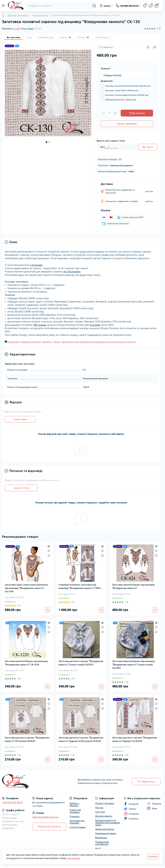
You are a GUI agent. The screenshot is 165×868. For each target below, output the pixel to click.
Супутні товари (78, 827)
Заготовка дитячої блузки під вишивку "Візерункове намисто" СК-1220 (26, 663)
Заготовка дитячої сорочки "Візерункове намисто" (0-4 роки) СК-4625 (27, 739)
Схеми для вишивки (75, 811)
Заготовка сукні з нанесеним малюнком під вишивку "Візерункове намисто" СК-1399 (26, 588)
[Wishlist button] (148, 47)
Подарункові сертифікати (102, 843)
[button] (46, 142)
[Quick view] (49, 546)
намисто (47, 342)
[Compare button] (155, 47)
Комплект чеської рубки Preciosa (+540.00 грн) (126, 95)
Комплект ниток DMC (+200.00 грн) (121, 91)
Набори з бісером (74, 804)
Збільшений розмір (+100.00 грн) (120, 100)
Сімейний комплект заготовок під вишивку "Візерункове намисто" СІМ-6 (80, 586)
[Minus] (104, 113)
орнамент (14, 342)
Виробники (101, 838)
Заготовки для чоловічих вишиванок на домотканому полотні (98, 342)
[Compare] (49, 555)
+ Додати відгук (20, 419)
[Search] (94, 6)
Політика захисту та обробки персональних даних (108, 823)
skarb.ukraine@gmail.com (46, 817)
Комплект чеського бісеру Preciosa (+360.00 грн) (127, 86)
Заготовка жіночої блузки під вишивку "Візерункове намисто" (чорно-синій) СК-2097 (133, 665)
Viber (152, 809)
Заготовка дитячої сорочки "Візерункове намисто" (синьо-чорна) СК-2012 (81, 663)
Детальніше (74, 858)
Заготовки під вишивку (18, 15)
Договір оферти (104, 816)
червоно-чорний (31, 342)
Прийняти (153, 856)
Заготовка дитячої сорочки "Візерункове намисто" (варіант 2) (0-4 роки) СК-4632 (81, 739)
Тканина (106, 68)
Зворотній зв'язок (105, 829)
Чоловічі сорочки (40, 15)
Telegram (154, 804)
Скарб (17, 29)
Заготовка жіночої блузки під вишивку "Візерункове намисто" (133, 586)
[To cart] (48, 610)
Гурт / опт (100, 812)
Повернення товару (106, 833)
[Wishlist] (49, 551)
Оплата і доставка (105, 803)
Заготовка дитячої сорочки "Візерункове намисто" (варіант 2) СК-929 (135, 739)
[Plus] (115, 113)
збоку (57, 342)
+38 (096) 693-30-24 (12, 802)
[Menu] (4, 6)
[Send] (148, 147)
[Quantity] (109, 113)
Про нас (99, 808)
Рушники (75, 816)
